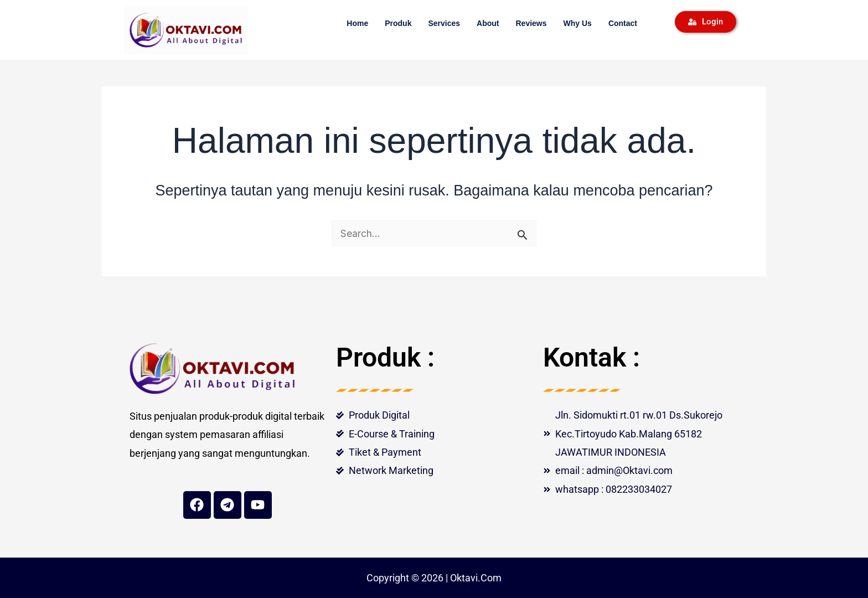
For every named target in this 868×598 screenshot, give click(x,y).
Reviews (531, 23)
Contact (623, 23)
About (488, 23)
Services (444, 23)
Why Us (578, 23)
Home (357, 23)
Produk (398, 23)
